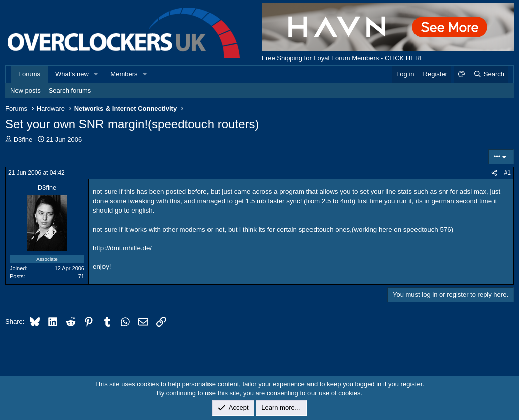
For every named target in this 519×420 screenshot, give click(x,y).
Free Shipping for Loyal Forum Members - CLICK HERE (343, 58)
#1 (508, 173)
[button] (96, 74)
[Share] (494, 173)
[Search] (489, 74)
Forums (29, 74)
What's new (72, 74)
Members (124, 74)
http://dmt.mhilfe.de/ (122, 248)
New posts (25, 91)
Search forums (70, 91)
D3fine (23, 139)
